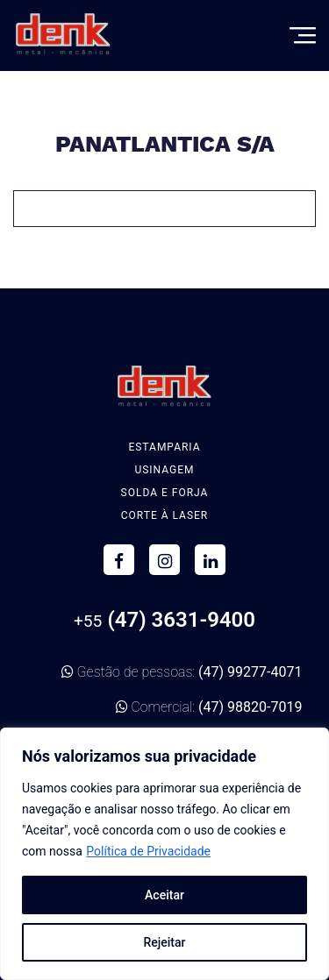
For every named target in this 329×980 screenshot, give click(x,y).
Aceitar (164, 895)
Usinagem (164, 470)
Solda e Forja (165, 493)
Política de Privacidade (148, 851)
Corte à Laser (165, 515)
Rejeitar (164, 942)
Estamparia (164, 447)
